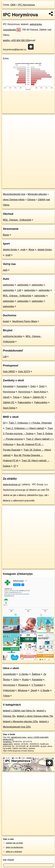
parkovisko (8, 285)
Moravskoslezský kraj (14, 194)
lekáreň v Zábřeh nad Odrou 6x (19, 711)
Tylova (16, 397)
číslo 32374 (24, 372)
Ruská (25, 680)
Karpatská (8, 386)
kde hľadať (9, 860)
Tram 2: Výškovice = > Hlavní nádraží (25, 428)
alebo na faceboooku (15, 847)
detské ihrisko (10, 250)
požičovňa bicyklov (13, 336)
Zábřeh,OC (38, 397)
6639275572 (8, 739)
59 (4, 423)
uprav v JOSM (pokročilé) (38, 737)
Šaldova (36, 674)
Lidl (19, 290)
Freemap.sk (38, 184)
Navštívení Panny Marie (25, 321)
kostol (6, 321)
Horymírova (9, 392)
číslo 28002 (9, 372)
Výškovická (9, 690)
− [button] (7, 125)
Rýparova (23, 685)
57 (15, 466)
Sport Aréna (40, 392)
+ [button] (7, 120)
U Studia (45, 690)
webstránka (36, 24)
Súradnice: (7, 742)
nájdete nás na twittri (14, 843)
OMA (13, 5)
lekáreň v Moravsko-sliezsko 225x (20, 722)
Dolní (33, 386)
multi (23, 250)
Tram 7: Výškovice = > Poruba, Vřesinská (30, 423)
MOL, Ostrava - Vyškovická (17, 220)
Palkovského (24, 402)
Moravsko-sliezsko (37, 194)
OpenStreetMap (23, 184)
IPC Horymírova (26, 5)
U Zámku (24, 674)
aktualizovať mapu (19, 737)
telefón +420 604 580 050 (16, 40)
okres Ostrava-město (14, 200)
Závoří (6, 397)
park (5, 270)
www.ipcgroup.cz (12, 484)
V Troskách (37, 685)
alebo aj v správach (14, 851)
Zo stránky (10, 478)
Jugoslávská (12, 30)
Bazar (6, 235)
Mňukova (23, 690)
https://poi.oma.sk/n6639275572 (15, 186)
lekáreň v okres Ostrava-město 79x (35, 716)
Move (31, 250)
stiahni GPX (8, 744)
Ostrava (31, 200)
